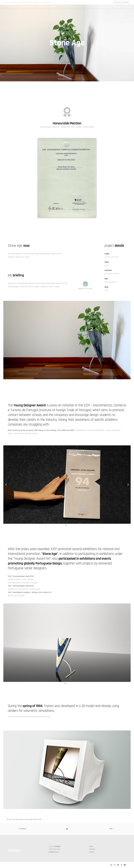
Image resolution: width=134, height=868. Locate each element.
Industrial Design (28, 819)
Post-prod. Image (37, 819)
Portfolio (92, 849)
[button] (6, 485)
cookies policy (48, 2)
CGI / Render (16, 819)
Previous (22, 829)
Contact (92, 852)
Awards (10, 819)
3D (7, 819)
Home (91, 846)
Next (112, 829)
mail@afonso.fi (54, 852)
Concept (22, 819)
